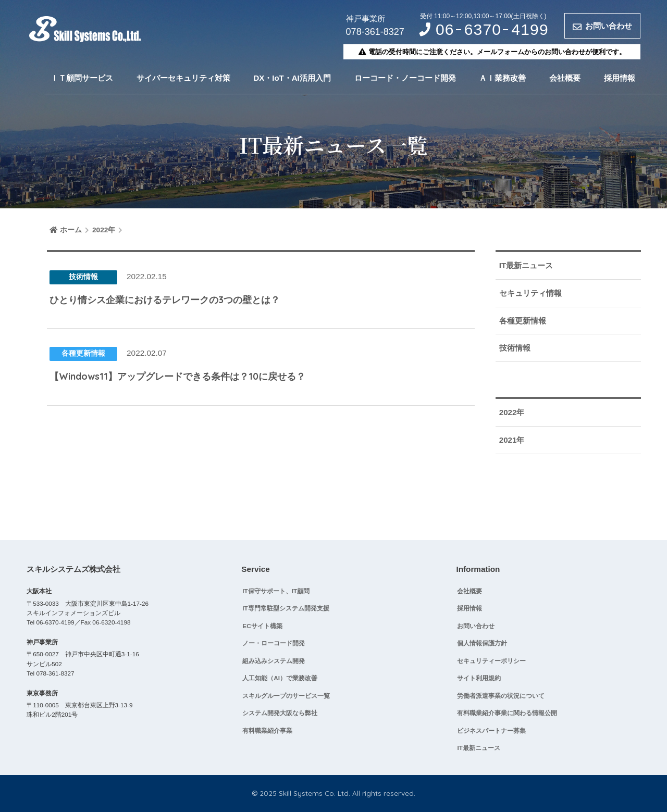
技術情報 (515, 348)
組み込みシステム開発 (274, 661)
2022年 (512, 412)
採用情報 (620, 78)
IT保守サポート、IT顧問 (276, 591)
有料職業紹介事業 (267, 730)
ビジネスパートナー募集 (491, 730)
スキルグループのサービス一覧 (286, 696)
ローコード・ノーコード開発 (405, 78)
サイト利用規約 (479, 678)
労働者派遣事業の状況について (501, 696)
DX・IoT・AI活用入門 (292, 78)
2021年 (512, 440)
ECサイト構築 (262, 626)
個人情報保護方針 (482, 643)
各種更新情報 (523, 321)
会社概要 (565, 78)
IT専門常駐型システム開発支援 (286, 608)
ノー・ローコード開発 (274, 643)
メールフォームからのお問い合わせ (531, 52)
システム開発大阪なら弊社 (280, 713)
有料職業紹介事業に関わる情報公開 (507, 713)
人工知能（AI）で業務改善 (280, 678)
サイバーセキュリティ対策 (183, 78)
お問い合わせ (476, 626)
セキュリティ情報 (530, 293)
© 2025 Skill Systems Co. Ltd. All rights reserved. (333, 793)
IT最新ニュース (526, 265)
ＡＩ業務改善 (502, 78)
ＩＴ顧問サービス (82, 78)
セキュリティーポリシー (491, 661)
